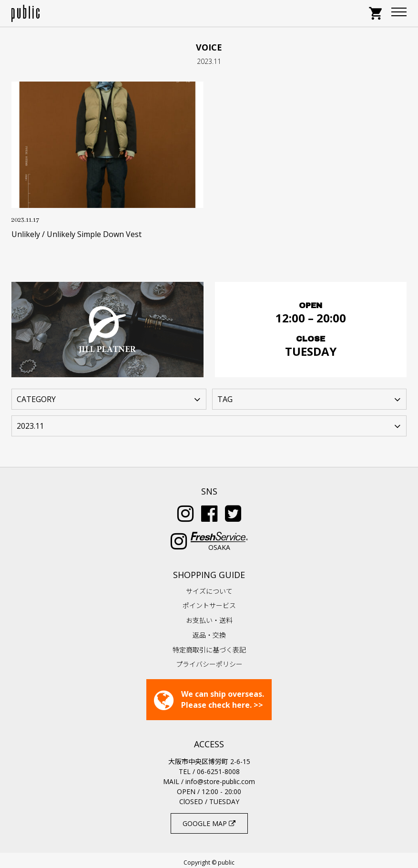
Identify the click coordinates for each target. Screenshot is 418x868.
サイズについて (209, 586)
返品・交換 (209, 630)
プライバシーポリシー (209, 659)
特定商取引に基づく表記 (209, 645)
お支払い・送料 (209, 615)
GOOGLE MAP (209, 819)
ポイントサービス (209, 601)
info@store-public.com (220, 777)
